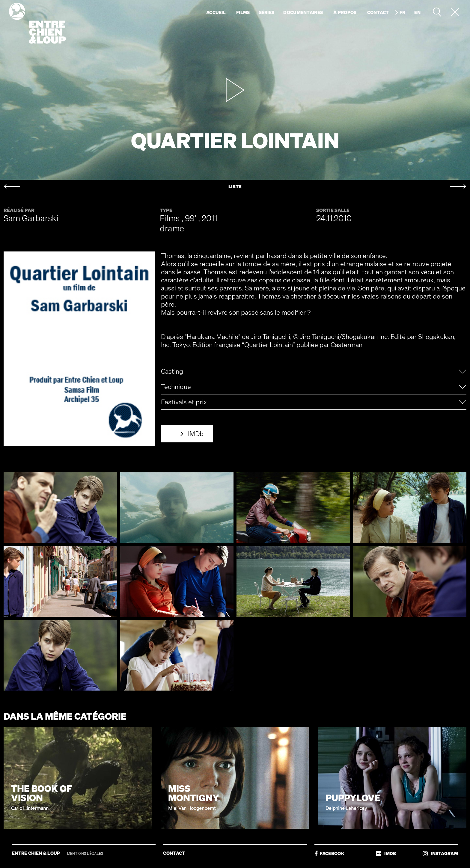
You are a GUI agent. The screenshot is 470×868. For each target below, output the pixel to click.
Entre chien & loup (37, 23)
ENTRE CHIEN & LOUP (37, 853)
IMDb (196, 434)
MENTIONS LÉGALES (85, 853)
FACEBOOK (329, 853)
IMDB (386, 853)
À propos (345, 12)
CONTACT (174, 853)
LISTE (235, 187)
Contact (378, 12)
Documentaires (303, 12)
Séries (267, 12)
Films (243, 12)
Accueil (216, 12)
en (417, 12)
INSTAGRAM (440, 853)
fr (403, 12)
